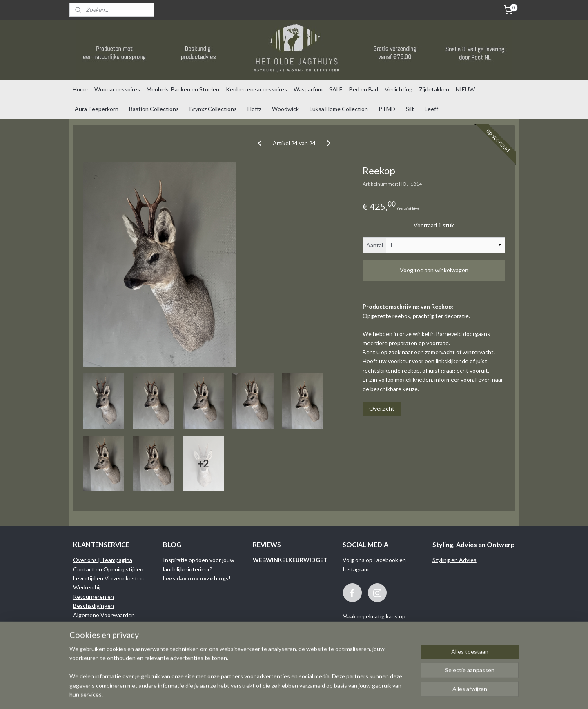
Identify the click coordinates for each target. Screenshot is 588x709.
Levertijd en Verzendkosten (108, 578)
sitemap (324, 694)
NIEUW (465, 89)
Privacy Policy (90, 633)
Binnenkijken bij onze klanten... (112, 642)
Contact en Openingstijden (108, 569)
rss (339, 694)
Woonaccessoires (117, 89)
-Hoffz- (254, 109)
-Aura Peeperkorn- (97, 109)
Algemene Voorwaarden (104, 615)
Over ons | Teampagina (103, 560)
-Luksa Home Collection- (339, 109)
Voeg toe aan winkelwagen (434, 270)
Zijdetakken (434, 89)
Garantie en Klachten (100, 624)
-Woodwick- (285, 109)
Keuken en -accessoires (256, 89)
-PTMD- (387, 109)
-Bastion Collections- (154, 109)
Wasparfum (308, 89)
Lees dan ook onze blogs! (197, 578)
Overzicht (382, 408)
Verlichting (399, 89)
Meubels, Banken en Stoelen (183, 89)
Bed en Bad (364, 89)
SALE (336, 89)
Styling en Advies (454, 560)
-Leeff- (431, 109)
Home (80, 89)
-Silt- (410, 109)
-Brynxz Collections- (213, 109)
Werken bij (87, 587)
